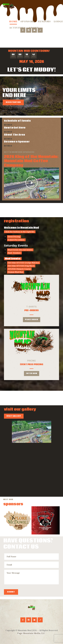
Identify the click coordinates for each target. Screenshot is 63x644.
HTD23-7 (46, 484)
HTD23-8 (17, 458)
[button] (31, 183)
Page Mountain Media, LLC (31, 633)
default (31, 432)
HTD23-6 (17, 484)
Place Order (32, 320)
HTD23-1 (46, 458)
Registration (13, 102)
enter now (32, 374)
